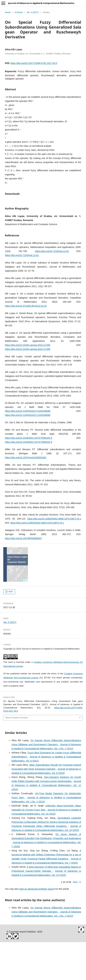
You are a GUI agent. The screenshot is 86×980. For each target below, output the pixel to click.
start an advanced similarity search (37, 927)
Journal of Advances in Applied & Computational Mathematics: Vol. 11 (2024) (46, 823)
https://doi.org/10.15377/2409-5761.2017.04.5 (34, 63)
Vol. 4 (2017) (33, 12)
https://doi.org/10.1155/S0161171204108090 (28, 449)
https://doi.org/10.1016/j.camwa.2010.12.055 (28, 383)
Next (75, 920)
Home (8, 12)
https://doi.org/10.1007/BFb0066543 (23, 576)
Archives (19, 12)
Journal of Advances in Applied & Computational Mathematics (41, 3)
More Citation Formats (17, 755)
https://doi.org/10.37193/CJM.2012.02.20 (26, 344)
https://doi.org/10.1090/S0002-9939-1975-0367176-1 (54, 557)
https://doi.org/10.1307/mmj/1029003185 (26, 495)
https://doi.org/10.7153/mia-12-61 (52, 289)
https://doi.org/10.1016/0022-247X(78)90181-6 (29, 476)
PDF (10, 629)
